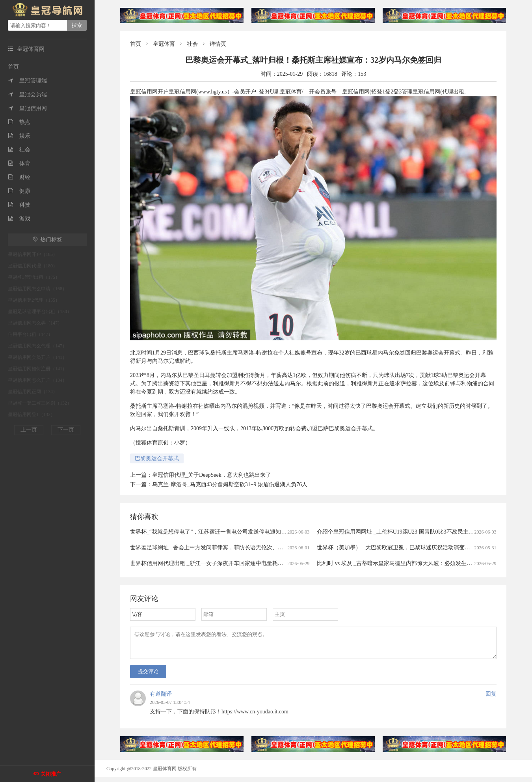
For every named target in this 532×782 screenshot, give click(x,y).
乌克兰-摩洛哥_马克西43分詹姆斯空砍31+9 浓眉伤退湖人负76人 (230, 484)
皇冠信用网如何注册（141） (37, 369)
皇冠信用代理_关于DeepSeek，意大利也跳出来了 (212, 475)
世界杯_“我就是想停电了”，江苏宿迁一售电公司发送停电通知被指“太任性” (222, 532)
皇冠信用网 (27, 108)
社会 (19, 150)
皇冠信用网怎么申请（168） (37, 289)
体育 (19, 163)
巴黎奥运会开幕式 (157, 458)
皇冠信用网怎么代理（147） (37, 346)
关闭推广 (51, 774)
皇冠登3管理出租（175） (34, 277)
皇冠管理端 (27, 81)
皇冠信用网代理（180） (33, 266)
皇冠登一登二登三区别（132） (40, 403)
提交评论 (148, 676)
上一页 (29, 430)
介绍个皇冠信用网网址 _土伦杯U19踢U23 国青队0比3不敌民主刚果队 (401, 532)
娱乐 (19, 136)
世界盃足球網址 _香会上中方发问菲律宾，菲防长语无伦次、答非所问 (215, 548)
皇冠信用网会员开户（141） (37, 357)
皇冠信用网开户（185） (33, 254)
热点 (19, 122)
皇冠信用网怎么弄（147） (35, 323)
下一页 (66, 430)
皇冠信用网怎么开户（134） (37, 380)
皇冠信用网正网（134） (33, 392)
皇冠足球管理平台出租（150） (40, 312)
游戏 (19, 219)
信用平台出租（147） (30, 334)
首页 (13, 67)
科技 (19, 205)
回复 (491, 699)
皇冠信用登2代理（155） (34, 300)
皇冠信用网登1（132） (32, 414)
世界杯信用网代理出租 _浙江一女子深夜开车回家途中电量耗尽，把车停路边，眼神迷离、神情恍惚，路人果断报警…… (276, 563)
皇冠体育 (164, 44)
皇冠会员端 (27, 94)
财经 (19, 177)
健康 (19, 191)
